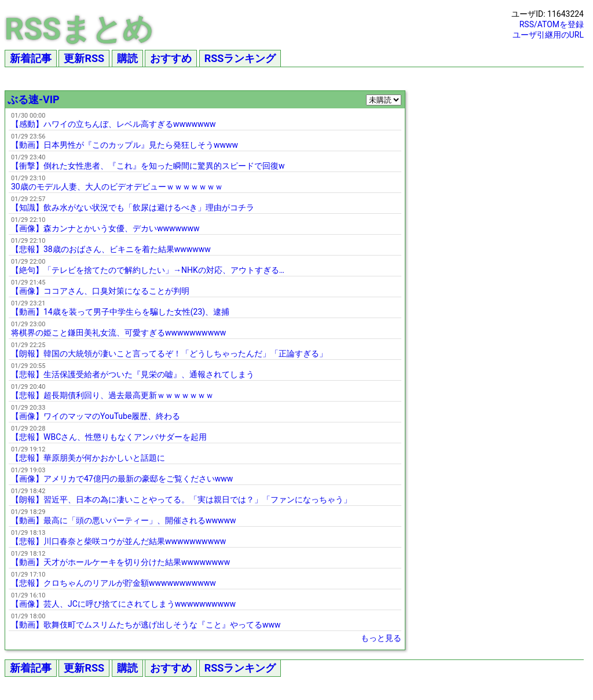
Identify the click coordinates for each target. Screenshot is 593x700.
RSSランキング (240, 58)
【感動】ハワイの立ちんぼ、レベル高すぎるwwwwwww (114, 124)
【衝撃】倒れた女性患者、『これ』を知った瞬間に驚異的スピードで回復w (148, 166)
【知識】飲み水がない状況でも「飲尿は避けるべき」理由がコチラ (133, 207)
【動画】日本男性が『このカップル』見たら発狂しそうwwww (125, 145)
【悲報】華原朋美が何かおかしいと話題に (88, 458)
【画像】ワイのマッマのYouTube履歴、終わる (96, 416)
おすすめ (171, 58)
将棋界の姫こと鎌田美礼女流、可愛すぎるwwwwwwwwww (118, 333)
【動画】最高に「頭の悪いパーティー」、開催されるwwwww (124, 520)
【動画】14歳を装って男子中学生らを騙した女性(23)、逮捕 (120, 312)
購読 (127, 58)
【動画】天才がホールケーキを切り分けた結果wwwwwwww (120, 562)
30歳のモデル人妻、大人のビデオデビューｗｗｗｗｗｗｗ (117, 187)
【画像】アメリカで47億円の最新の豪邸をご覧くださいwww (122, 479)
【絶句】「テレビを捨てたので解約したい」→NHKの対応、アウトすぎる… (148, 270)
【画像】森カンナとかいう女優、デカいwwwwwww (105, 228)
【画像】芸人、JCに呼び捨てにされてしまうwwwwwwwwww (123, 604)
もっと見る (381, 638)
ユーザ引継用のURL (548, 35)
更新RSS (84, 58)
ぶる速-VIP (34, 99)
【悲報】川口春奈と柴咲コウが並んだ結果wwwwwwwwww (118, 541)
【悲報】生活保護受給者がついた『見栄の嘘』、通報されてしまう (133, 374)
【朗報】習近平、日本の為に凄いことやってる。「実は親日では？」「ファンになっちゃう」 (181, 500)
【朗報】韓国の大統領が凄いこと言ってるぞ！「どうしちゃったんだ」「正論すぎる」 (169, 353)
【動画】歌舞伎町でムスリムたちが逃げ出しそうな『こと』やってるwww (146, 625)
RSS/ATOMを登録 (552, 24)
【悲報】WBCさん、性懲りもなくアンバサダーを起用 (109, 437)
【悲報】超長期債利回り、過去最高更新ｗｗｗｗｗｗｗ (112, 395)
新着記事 (31, 58)
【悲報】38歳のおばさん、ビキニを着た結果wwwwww (111, 249)
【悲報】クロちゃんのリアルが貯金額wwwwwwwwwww (114, 583)
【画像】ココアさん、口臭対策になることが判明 (100, 291)
